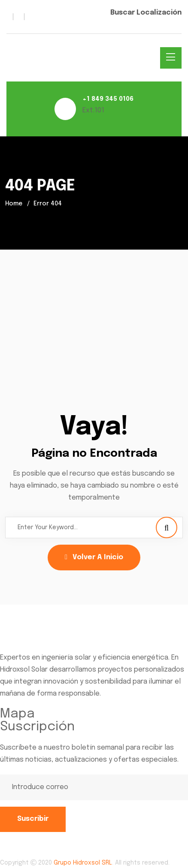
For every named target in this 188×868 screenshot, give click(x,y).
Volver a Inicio (94, 557)
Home (14, 204)
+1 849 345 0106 (108, 99)
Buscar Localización (146, 13)
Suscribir (33, 819)
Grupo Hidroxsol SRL (83, 863)
